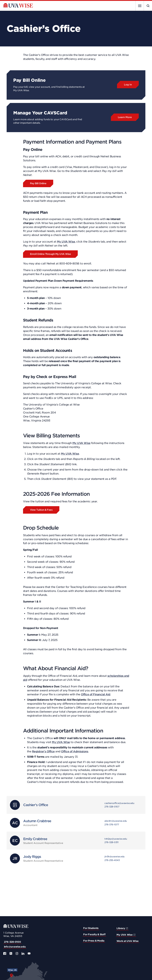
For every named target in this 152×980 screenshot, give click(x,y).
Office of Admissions (75, 751)
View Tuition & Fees (41, 510)
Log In (128, 85)
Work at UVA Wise (127, 941)
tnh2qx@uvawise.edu (116, 839)
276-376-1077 (112, 825)
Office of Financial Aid (96, 694)
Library (121, 928)
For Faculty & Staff (94, 934)
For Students (91, 928)
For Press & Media (94, 941)
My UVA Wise (66, 242)
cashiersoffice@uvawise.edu (119, 803)
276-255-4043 (112, 860)
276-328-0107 (112, 807)
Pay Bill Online (38, 183)
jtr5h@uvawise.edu (114, 857)
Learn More (125, 117)
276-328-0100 (13, 942)
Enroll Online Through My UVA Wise (50, 254)
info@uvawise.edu (15, 947)
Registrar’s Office (43, 751)
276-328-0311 (111, 842)
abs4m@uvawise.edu (116, 821)
